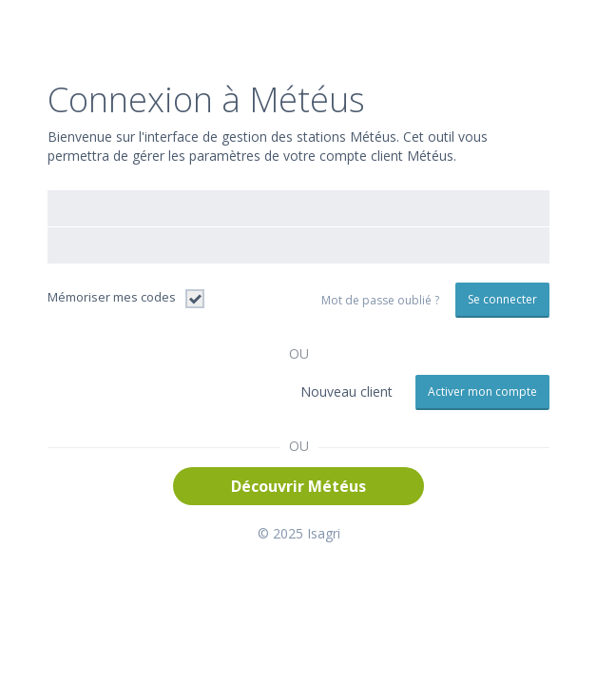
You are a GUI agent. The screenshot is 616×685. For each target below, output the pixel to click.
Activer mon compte (482, 391)
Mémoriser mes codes (112, 297)
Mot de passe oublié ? (380, 300)
